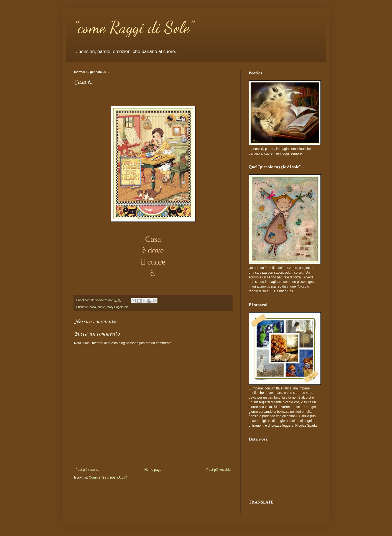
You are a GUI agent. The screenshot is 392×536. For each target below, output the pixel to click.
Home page (153, 470)
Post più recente (87, 470)
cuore (101, 307)
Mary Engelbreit (117, 307)
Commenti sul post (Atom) (108, 477)
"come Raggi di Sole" (134, 27)
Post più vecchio (219, 470)
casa (93, 307)
